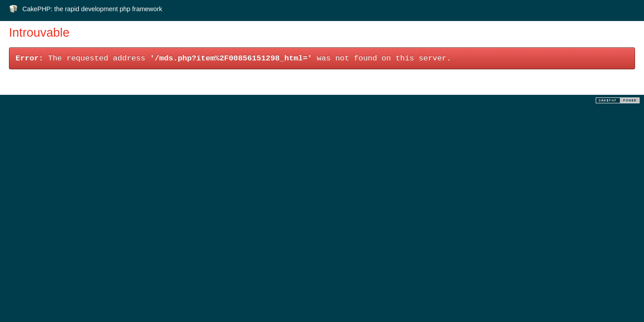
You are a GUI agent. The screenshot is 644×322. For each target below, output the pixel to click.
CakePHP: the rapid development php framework (92, 9)
